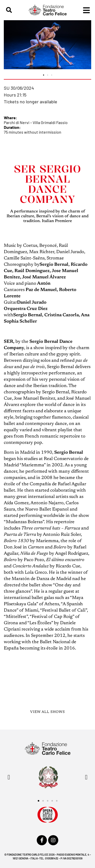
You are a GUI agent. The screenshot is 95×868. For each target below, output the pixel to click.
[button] (9, 10)
